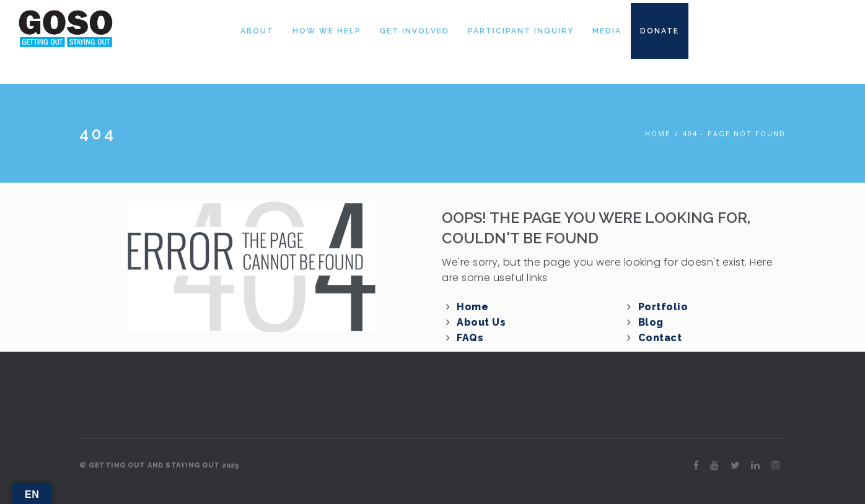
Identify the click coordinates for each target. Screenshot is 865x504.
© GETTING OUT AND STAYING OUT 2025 (159, 465)
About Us (481, 322)
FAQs (470, 338)
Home (658, 133)
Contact (660, 338)
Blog (651, 322)
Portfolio (663, 307)
